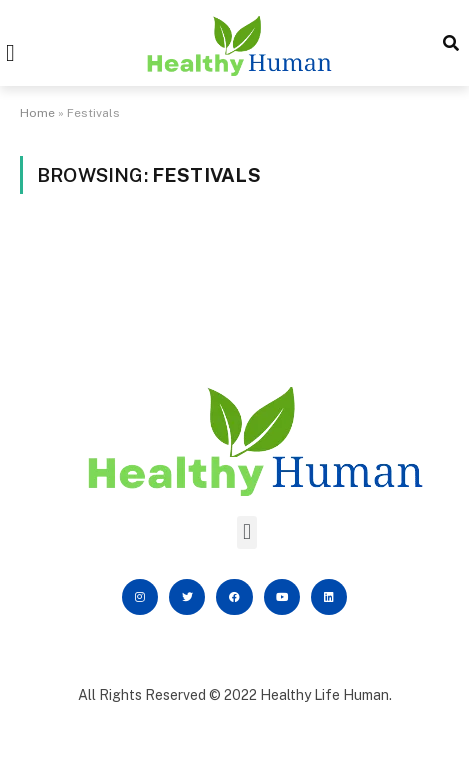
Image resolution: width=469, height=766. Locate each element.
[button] (10, 53)
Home (37, 113)
